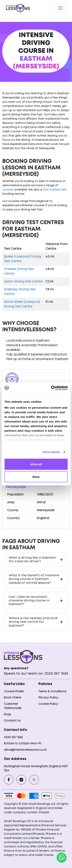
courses (8, 190)
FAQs (7, 715)
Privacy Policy (48, 698)
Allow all (36, 464)
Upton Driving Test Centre (23, 282)
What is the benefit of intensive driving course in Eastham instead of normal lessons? (34, 579)
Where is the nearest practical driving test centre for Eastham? (33, 622)
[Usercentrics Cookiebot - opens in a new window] (51, 388)
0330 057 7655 (56, 674)
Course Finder (14, 692)
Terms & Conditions (52, 692)
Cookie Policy (48, 704)
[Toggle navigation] (60, 8)
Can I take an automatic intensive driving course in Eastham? (29, 601)
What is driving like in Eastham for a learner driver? (32, 560)
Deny (36, 477)
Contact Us (12, 721)
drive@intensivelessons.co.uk (25, 750)
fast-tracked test (55, 190)
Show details (51, 452)
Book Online (12, 698)
